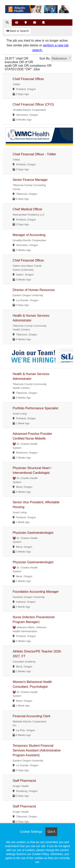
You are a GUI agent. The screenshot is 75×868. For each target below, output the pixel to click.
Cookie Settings (31, 832)
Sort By (45, 58)
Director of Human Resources (34, 290)
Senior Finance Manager (30, 180)
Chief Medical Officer (27, 209)
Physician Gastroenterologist (33, 533)
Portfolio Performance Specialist (35, 408)
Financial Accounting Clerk (31, 716)
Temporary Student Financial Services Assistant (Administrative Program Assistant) (37, 750)
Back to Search (17, 31)
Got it (51, 832)
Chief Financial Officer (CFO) (33, 104)
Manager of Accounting (29, 235)
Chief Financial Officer (28, 79)
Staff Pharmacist (24, 781)
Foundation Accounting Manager (36, 592)
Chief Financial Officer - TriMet (34, 154)
